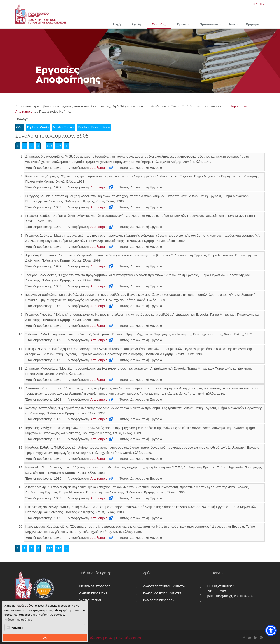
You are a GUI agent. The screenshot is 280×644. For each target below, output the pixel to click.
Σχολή (136, 24)
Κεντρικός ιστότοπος (95, 587)
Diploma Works (38, 127)
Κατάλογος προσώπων (159, 601)
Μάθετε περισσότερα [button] (19, 620)
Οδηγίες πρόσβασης (93, 594)
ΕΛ (255, 4)
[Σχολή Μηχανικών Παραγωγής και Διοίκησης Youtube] (250, 638)
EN (262, 4)
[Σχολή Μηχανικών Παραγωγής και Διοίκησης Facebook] (244, 638)
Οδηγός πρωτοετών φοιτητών (164, 587)
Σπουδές (159, 24)
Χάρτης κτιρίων (90, 601)
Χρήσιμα (253, 24)
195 (50, 146)
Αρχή (117, 24)
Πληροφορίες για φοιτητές (162, 594)
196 (59, 146)
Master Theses (64, 127)
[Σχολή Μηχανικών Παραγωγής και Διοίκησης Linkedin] (256, 638)
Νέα (232, 24)
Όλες (20, 127)
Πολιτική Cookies (129, 638)
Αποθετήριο (99, 168)
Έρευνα (183, 24)
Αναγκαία (15, 628)
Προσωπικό (209, 24)
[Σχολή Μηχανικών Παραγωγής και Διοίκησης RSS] (262, 638)
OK (45, 638)
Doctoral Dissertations (94, 127)
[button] (271, 630)
